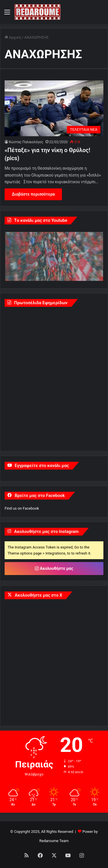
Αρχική (13, 37)
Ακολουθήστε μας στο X (38, 595)
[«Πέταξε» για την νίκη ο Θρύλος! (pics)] (54, 108)
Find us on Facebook (22, 508)
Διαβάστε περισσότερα (33, 194)
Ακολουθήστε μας (54, 568)
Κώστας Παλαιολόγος (26, 142)
